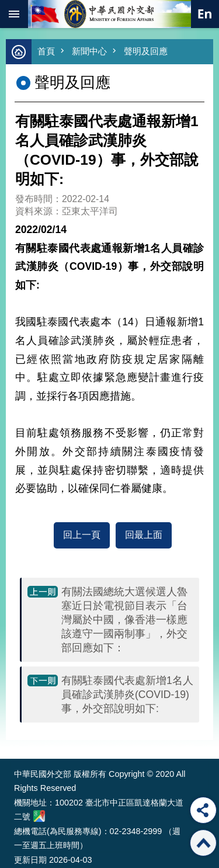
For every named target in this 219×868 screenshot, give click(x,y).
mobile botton (14, 14)
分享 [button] (203, 810)
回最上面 (144, 535)
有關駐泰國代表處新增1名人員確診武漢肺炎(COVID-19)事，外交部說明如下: (127, 695)
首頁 (46, 51)
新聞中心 (89, 51)
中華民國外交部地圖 (39, 816)
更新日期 (30, 860)
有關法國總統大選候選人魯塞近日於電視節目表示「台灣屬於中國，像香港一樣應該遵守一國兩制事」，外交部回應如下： (124, 620)
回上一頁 (82, 535)
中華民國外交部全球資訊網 (110, 14)
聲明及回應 (146, 51)
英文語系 (205, 14)
